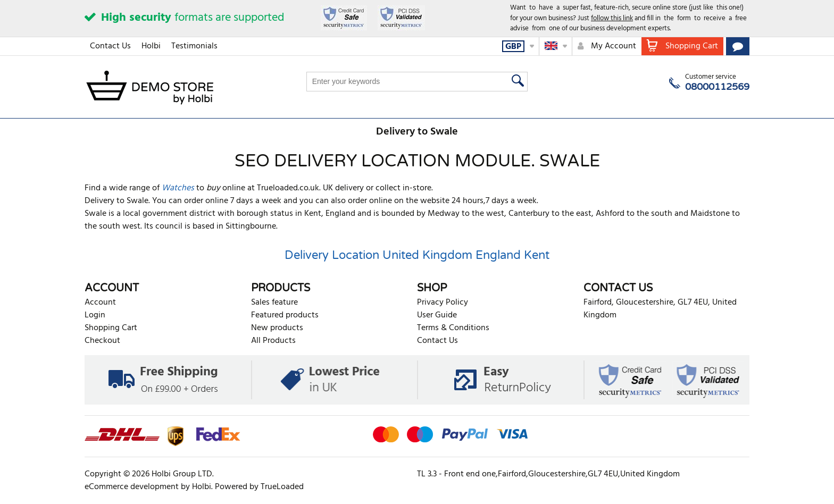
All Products (273, 341)
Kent (537, 255)
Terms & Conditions (453, 328)
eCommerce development (132, 487)
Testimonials (194, 46)
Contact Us (110, 46)
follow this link (612, 18)
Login (95, 315)
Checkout (102, 341)
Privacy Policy (443, 303)
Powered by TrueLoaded (259, 487)
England (498, 255)
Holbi (151, 46)
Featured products (285, 315)
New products (277, 328)
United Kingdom (427, 255)
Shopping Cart (111, 328)
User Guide (437, 315)
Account (100, 303)
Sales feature (274, 303)
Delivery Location (332, 255)
